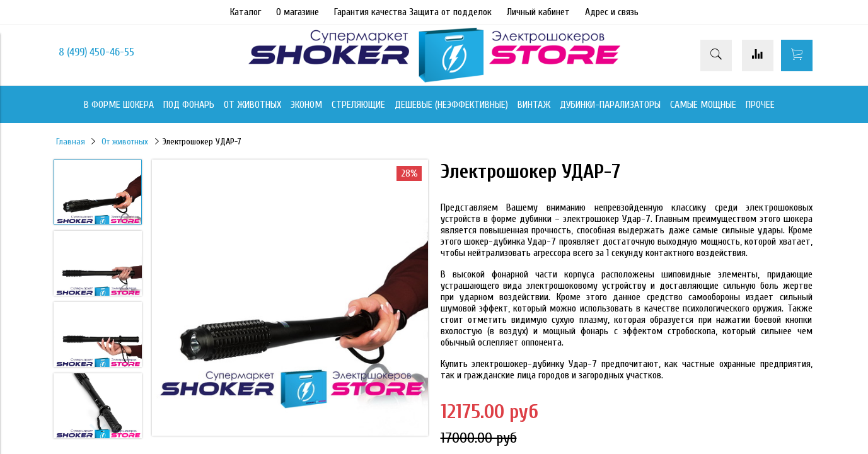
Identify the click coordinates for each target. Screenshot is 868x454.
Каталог (246, 12)
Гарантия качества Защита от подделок (413, 12)
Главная (71, 142)
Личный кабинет (538, 12)
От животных (125, 142)
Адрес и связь (612, 12)
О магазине (298, 12)
